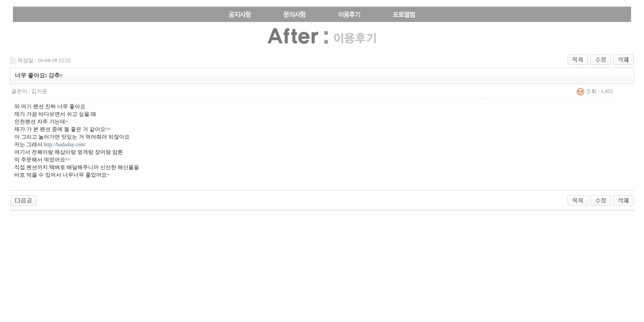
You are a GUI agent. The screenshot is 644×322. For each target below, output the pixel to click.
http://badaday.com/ (65, 144)
